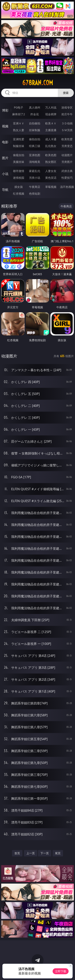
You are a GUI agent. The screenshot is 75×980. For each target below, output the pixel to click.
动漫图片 (67, 155)
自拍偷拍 (35, 123)
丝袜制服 (35, 130)
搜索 (66, 93)
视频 (5, 126)
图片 (5, 158)
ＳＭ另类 (67, 130)
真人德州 (35, 107)
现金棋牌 (51, 114)
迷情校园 (19, 178)
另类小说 (35, 178)
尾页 (58, 853)
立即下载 (61, 971)
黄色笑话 (51, 178)
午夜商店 (35, 187)
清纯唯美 (35, 162)
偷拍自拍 (35, 139)
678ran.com (38, 83)
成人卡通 (51, 139)
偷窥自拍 (19, 155)
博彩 (5, 110)
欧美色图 (51, 155)
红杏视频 (19, 194)
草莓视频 (51, 187)
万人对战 (51, 107)
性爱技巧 (67, 178)
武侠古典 (67, 171)
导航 (5, 190)
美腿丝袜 (19, 162)
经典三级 (35, 146)
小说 (5, 174)
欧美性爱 (67, 139)
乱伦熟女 (51, 146)
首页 (17, 853)
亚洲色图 (35, 155)
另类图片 (67, 162)
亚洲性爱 (19, 139)
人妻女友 (51, 171)
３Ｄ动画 (67, 123)
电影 (5, 142)
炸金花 (35, 114)
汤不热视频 (67, 187)
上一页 (31, 853)
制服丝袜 (19, 146)
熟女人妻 (19, 130)
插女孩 (19, 187)
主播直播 (51, 130)
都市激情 (19, 171)
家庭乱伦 (35, 171)
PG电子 (18, 107)
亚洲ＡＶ (19, 123)
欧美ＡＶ (51, 123)
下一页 (45, 853)
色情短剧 (35, 194)
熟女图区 (51, 162)
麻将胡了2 (19, 114)
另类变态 (67, 146)
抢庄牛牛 (67, 114)
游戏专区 (67, 107)
